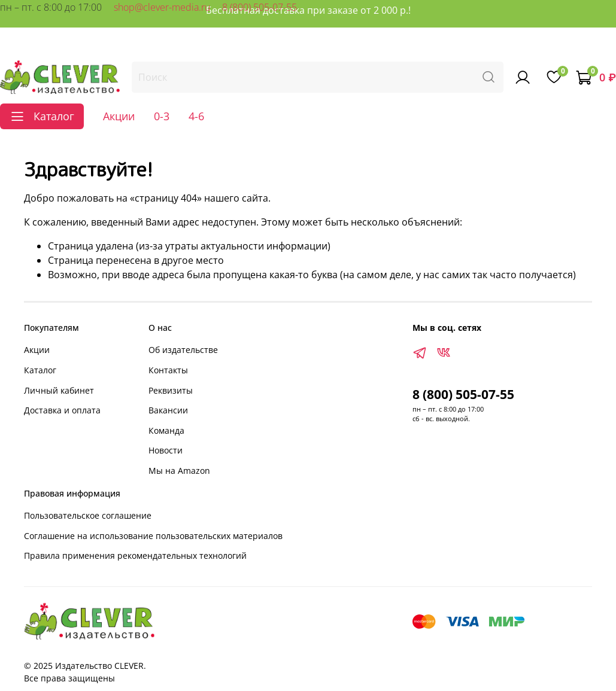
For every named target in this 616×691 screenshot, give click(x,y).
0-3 (162, 116)
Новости (166, 450)
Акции (119, 116)
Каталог (40, 370)
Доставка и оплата (62, 410)
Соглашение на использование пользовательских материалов (153, 536)
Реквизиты (171, 390)
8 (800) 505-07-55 (260, 7)
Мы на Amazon (179, 471)
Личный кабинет (59, 390)
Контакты (168, 370)
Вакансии (168, 410)
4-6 (196, 116)
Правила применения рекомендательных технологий (135, 555)
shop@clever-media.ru (162, 7)
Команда (166, 430)
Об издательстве (183, 350)
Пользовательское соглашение (88, 515)
